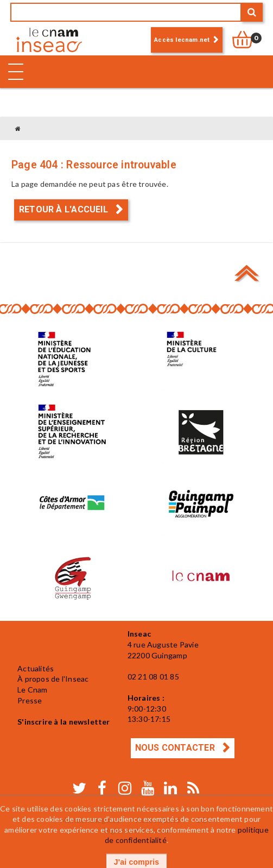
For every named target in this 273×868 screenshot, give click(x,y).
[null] (248, 40)
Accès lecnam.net (182, 40)
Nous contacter (176, 748)
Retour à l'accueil (65, 209)
